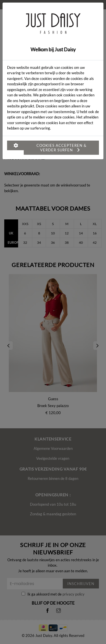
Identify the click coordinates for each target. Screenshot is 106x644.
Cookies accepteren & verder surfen (61, 148)
